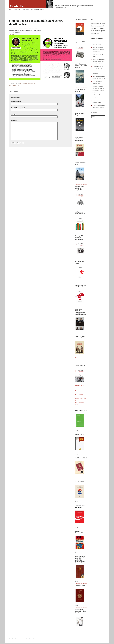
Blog (32, 10)
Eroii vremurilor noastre (79, 403)
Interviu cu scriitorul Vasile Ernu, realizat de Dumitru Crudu (98, 49)
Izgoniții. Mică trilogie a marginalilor (80, 139)
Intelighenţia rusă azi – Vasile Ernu (81, 286)
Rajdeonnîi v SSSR (81, 410)
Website (14, 114)
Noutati (30, 83)
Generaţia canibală (81, 20)
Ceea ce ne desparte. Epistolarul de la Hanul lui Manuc (80, 312)
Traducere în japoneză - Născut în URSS (81, 611)
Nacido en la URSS (81, 458)
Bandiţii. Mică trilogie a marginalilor (79, 188)
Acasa (10, 10)
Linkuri (42, 10)
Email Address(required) (18, 108)
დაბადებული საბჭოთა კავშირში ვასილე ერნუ (80, 559)
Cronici (25, 83)
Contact (37, 10)
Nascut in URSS (80, 366)
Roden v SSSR (79, 434)
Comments (14, 121)
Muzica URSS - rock (81, 399)
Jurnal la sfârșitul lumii (81, 163)
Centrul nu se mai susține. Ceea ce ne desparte (81, 66)
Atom (39, 639)
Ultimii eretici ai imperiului (80, 337)
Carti (23, 10)
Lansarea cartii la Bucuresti (80, 386)
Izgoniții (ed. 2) (80, 42)
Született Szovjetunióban (80, 532)
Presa (28, 10)
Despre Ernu (17, 10)
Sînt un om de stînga (79, 262)
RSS (34, 639)
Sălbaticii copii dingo (80, 114)
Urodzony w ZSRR (81, 586)
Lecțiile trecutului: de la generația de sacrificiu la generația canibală (99, 62)
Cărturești (11, 34)
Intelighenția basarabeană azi (80, 213)
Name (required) (16, 102)
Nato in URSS (79, 482)
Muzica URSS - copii (81, 395)
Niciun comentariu (14, 85)
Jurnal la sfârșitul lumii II (81, 90)
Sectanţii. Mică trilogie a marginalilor (80, 238)
